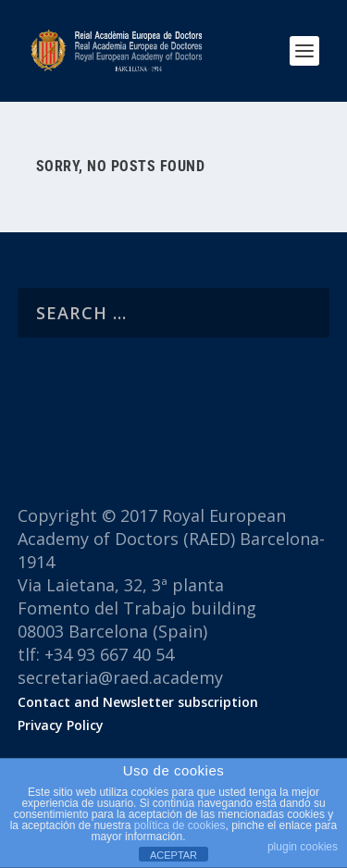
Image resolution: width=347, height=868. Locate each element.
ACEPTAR (173, 855)
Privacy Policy (61, 725)
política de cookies (180, 825)
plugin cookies (303, 847)
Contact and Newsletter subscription (138, 702)
